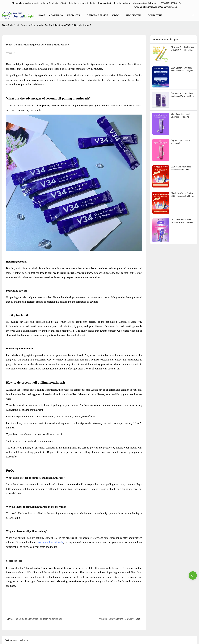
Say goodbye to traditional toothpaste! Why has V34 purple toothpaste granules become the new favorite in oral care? (183, 95)
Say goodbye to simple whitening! (181, 142)
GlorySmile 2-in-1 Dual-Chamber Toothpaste (181, 115)
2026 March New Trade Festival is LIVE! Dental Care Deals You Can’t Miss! (183, 168)
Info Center (22, 25)
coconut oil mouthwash (50, 542)
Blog (33, 25)
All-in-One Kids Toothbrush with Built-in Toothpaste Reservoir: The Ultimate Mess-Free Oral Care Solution (182, 49)
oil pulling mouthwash (30, 410)
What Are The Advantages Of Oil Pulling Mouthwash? (65, 25)
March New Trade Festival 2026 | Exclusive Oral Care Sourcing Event (182, 195)
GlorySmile (7, 25)
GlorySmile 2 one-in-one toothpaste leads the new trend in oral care (182, 221)
